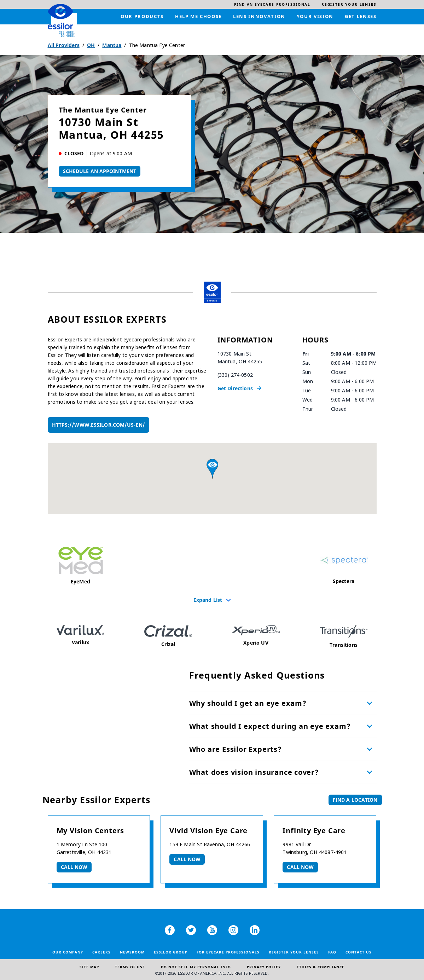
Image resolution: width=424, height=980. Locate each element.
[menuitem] (272, 4)
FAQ (332, 952)
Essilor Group (171, 952)
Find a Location (355, 800)
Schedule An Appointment (100, 171)
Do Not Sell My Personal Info (196, 967)
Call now (74, 867)
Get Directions (235, 388)
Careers (101, 952)
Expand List (208, 600)
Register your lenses (294, 952)
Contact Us (359, 952)
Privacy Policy (264, 967)
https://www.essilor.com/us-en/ (98, 425)
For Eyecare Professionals (228, 952)
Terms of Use (130, 967)
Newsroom (132, 952)
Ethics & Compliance (321, 967)
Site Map (89, 967)
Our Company (68, 952)
